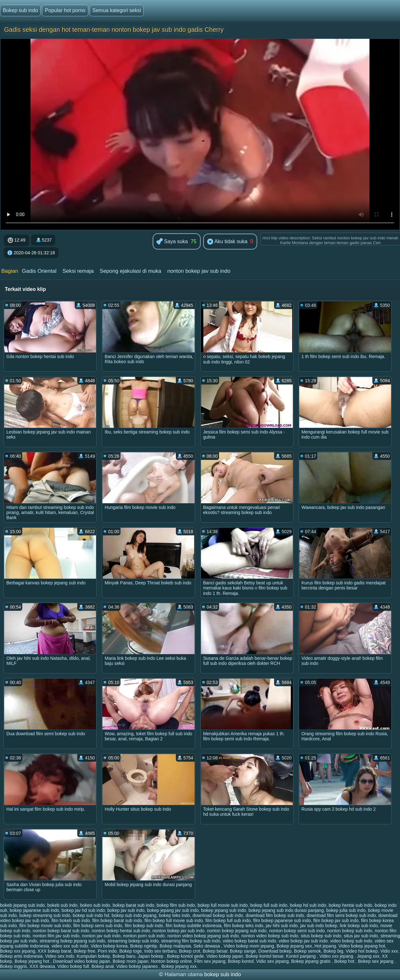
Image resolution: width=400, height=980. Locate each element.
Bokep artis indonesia (21, 956)
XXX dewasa (42, 966)
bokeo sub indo (95, 905)
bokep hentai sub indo (351, 905)
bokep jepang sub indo (224, 910)
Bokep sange (243, 951)
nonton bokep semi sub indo (297, 931)
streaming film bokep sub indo (191, 941)
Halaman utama (184, 974)
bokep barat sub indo (133, 905)
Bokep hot (345, 961)
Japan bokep (151, 956)
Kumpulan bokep (93, 956)
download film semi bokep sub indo (341, 915)
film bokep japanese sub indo (282, 920)
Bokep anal (103, 966)
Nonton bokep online (171, 961)
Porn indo (107, 951)
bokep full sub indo (269, 905)
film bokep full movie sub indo (174, 920)
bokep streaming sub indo (45, 915)
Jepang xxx (368, 956)
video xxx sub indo (70, 946)
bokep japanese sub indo (34, 910)
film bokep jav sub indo (336, 920)
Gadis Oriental (39, 271)
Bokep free (85, 951)
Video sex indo (60, 956)
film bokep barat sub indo (117, 920)
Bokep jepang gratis (312, 961)
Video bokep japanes (138, 966)
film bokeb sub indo (71, 920)
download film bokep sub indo (275, 915)
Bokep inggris (14, 966)
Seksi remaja (78, 271)
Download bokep (275, 951)
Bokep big (333, 951)
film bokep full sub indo (228, 920)
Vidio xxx (389, 951)
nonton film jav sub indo (56, 936)
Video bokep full (73, 966)
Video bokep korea (109, 946)
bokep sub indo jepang (134, 915)
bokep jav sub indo (126, 910)
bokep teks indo (175, 915)
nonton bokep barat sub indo (61, 931)
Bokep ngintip (144, 946)
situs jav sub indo (361, 936)
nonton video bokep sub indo (270, 936)
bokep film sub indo (176, 905)
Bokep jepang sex (294, 946)
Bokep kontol (241, 961)
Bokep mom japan (131, 961)
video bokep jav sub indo (303, 941)
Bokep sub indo (20, 10)
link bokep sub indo (359, 926)
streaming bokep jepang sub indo (72, 941)
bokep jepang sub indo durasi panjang (286, 910)
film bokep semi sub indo (98, 926)
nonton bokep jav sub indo (199, 271)
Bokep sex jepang (376, 961)
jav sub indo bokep (319, 926)
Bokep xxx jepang (18, 951)
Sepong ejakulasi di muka (131, 271)
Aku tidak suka (227, 242)
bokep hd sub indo (308, 905)
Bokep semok (308, 951)
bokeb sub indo (62, 905)
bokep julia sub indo (346, 910)
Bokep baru (124, 956)
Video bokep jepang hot (362, 946)
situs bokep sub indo (321, 936)
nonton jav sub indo (101, 936)
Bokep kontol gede (185, 956)
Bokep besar (215, 951)
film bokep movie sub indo (45, 926)
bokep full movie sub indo (223, 905)
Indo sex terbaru (160, 951)
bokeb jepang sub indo (22, 905)
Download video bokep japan (82, 961)
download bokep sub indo (218, 915)
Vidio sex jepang (272, 961)
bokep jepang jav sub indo (173, 910)
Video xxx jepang (337, 956)
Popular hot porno (65, 10)
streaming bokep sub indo (133, 941)
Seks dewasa (207, 946)
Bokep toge (131, 951)
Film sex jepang (210, 961)
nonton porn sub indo (144, 936)
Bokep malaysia (175, 946)
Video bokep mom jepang (249, 946)
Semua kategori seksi (117, 10)
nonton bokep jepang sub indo (237, 931)
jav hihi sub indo (282, 926)
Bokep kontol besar (264, 956)
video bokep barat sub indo (249, 941)
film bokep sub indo (144, 926)
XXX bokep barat (54, 951)
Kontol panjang (301, 956)
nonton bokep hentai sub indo (121, 931)
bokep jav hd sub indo (83, 910)
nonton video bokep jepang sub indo (203, 936)
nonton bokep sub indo (350, 931)
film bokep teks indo (244, 926)
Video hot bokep (362, 951)
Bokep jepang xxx (179, 966)
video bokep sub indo (351, 941)
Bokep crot (190, 951)
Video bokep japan (225, 956)
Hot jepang (325, 946)
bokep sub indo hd (91, 915)
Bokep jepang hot (33, 961)
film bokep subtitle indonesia (194, 926)
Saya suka (172, 242)
